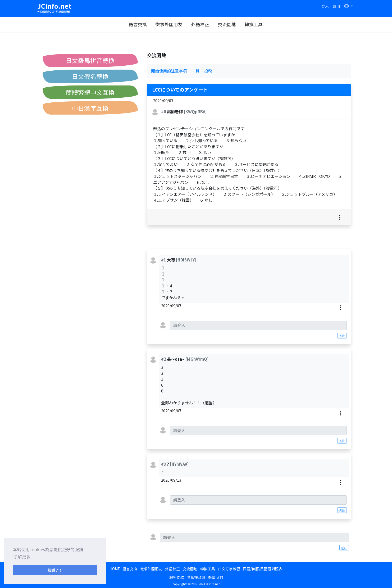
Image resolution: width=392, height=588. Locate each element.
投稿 (208, 71)
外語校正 (200, 24)
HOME (115, 569)
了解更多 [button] (22, 557)
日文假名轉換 (90, 76)
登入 (325, 6)
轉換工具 (254, 24)
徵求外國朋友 (169, 24)
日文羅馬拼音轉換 (90, 60)
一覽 (195, 71)
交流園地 (227, 24)
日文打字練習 (229, 569)
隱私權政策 (196, 577)
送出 (342, 336)
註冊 (336, 6)
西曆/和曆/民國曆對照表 (263, 569)
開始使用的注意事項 (169, 71)
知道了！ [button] (55, 570)
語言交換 (138, 24)
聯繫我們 (216, 577)
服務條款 (177, 577)
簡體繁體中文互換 (90, 92)
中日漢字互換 (90, 108)
